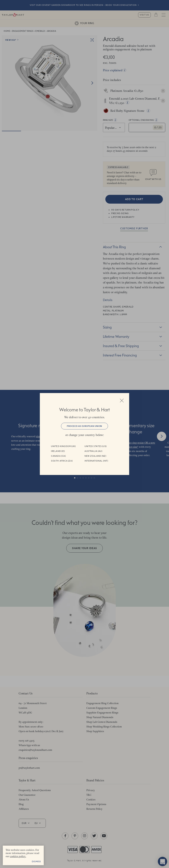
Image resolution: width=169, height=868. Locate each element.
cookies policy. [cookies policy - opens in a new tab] (18, 856)
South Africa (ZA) (62, 461)
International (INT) (96, 461)
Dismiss (36, 861)
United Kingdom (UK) (63, 446)
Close (122, 401)
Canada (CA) (58, 456)
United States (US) (96, 446)
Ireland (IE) (58, 451)
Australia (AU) (93, 451)
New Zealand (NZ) (95, 456)
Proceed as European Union (84, 426)
